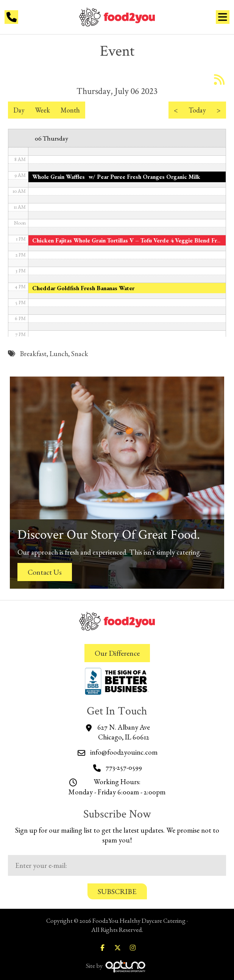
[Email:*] (117, 865)
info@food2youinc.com (124, 752)
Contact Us (45, 572)
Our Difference (117, 653)
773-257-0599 (124, 767)
